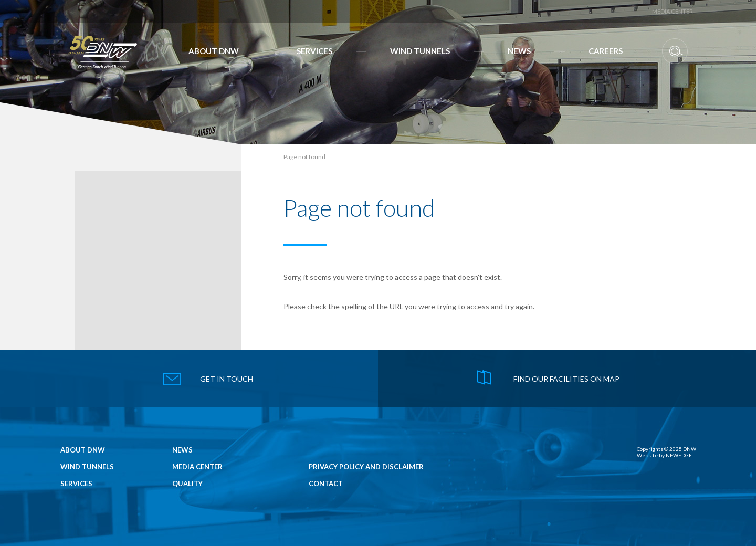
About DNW (214, 51)
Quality (187, 484)
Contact (326, 484)
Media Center (673, 11)
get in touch (227, 379)
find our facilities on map (566, 379)
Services (314, 51)
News (519, 51)
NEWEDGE (679, 455)
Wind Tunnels (420, 51)
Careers (606, 51)
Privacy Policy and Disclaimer (366, 467)
